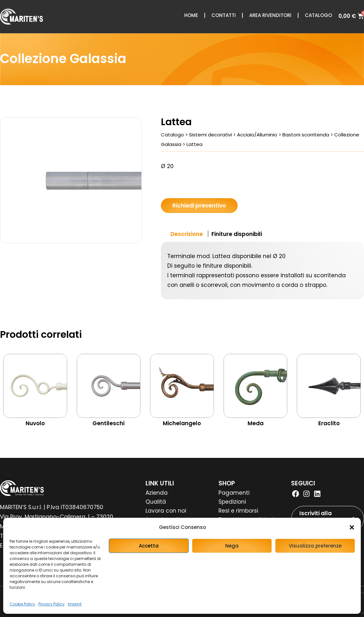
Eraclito (329, 423)
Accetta (149, 546)
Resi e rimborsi (238, 511)
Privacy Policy (51, 604)
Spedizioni (232, 502)
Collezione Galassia (63, 59)
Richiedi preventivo (199, 206)
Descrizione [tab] (187, 234)
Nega (232, 546)
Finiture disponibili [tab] (237, 234)
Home (191, 15)
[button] (352, 527)
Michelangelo (182, 423)
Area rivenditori (270, 15)
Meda (256, 423)
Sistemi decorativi (210, 135)
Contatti (224, 15)
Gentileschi (108, 423)
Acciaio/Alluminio (257, 135)
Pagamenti (234, 493)
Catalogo (318, 15)
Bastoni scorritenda (306, 135)
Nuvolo (35, 423)
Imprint (75, 604)
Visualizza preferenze (315, 546)
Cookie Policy (22, 604)
